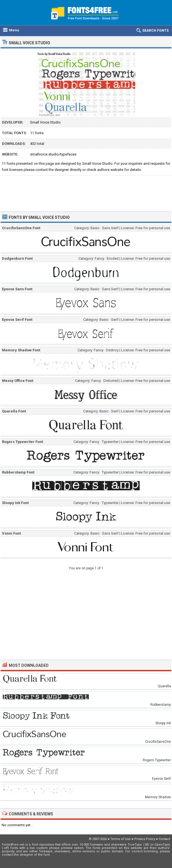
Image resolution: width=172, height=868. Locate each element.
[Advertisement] (86, 191)
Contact (164, 839)
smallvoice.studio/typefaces (53, 154)
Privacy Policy (145, 839)
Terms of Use (121, 839)
